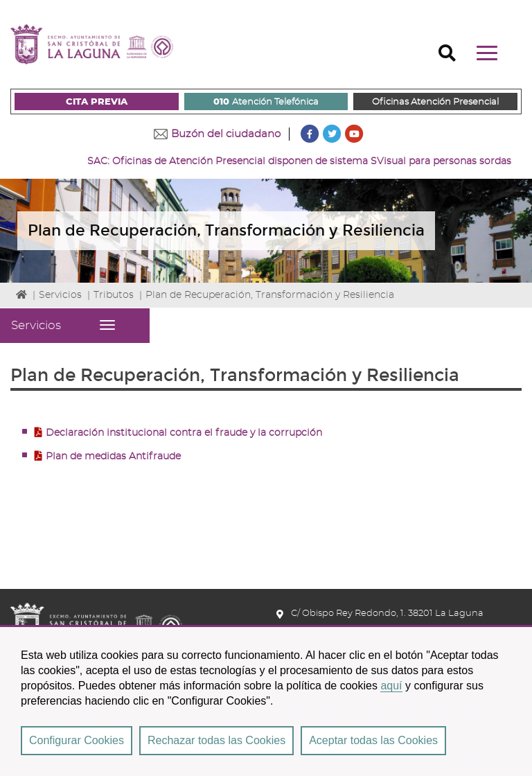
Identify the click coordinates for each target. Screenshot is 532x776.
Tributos (114, 295)
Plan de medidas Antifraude (113, 457)
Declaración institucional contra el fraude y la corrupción (184, 433)
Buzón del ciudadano (226, 134)
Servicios (60, 295)
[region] (266, 700)
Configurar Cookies (77, 740)
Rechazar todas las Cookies (216, 740)
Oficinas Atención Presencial (435, 102)
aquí (391, 686)
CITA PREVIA (97, 102)
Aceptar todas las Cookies (373, 740)
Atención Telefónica (266, 103)
